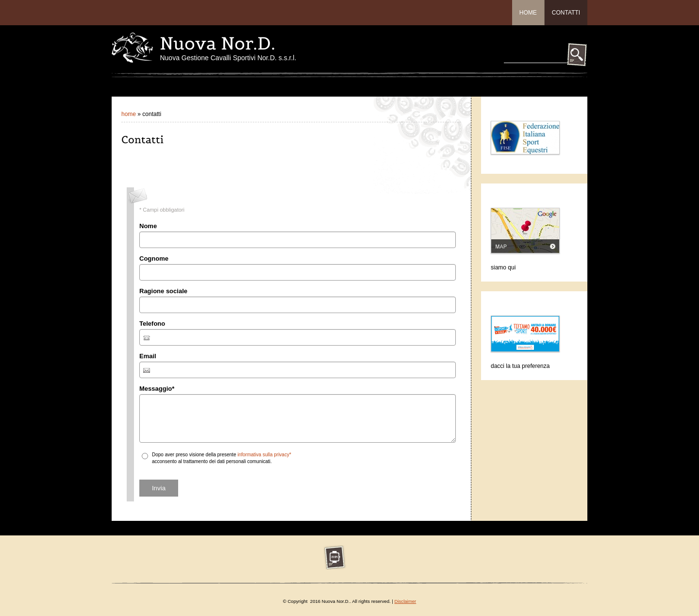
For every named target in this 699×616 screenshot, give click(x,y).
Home (528, 13)
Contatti (566, 13)
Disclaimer (406, 601)
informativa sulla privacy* (264, 455)
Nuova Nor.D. (217, 43)
